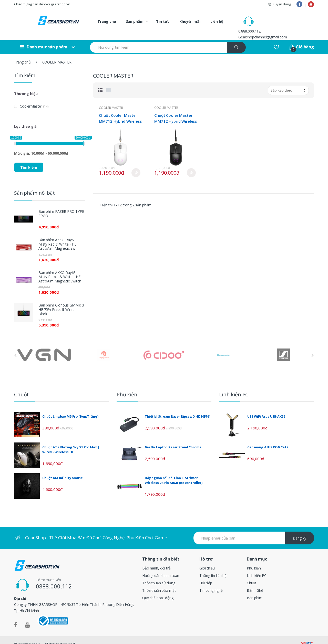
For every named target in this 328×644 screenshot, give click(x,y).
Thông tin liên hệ (213, 567)
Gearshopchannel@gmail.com (284, 24)
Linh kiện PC (257, 567)
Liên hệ (217, 21)
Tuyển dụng (279, 4)
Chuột (252, 574)
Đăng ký (300, 529)
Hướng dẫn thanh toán (161, 567)
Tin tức (163, 21)
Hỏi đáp (206, 574)
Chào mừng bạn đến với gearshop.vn (42, 4)
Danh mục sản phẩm (44, 38)
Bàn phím (255, 589)
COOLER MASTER (111, 99)
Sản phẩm (135, 21)
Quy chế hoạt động (158, 589)
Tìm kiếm (29, 159)
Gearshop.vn (29, 636)
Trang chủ (107, 21)
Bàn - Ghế (255, 582)
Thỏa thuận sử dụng (159, 574)
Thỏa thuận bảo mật (159, 582)
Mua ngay (136, 164)
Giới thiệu (207, 560)
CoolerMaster (31, 97)
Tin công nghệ (211, 582)
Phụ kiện (254, 560)
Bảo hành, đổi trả (156, 560)
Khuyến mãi (190, 21)
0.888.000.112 (271, 18)
